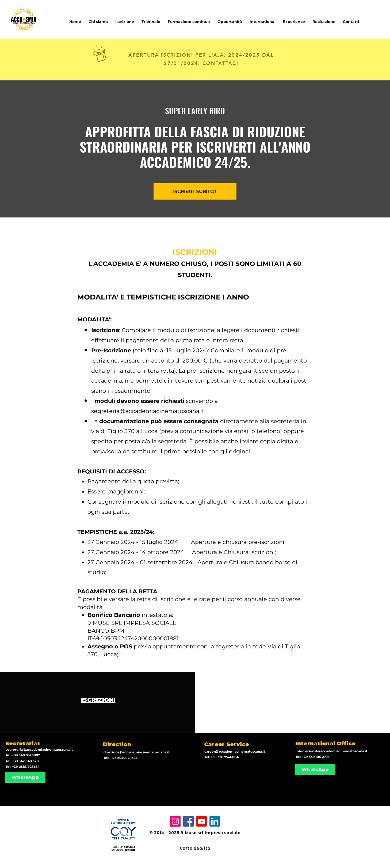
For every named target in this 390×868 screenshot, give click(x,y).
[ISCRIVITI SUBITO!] (195, 191)
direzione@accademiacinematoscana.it (137, 752)
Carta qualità (195, 848)
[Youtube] (202, 821)
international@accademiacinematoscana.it (331, 751)
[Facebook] (188, 821)
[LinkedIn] (215, 821)
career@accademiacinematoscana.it (235, 751)
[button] (263, 19)
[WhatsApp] (25, 777)
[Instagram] (175, 821)
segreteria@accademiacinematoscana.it (148, 411)
